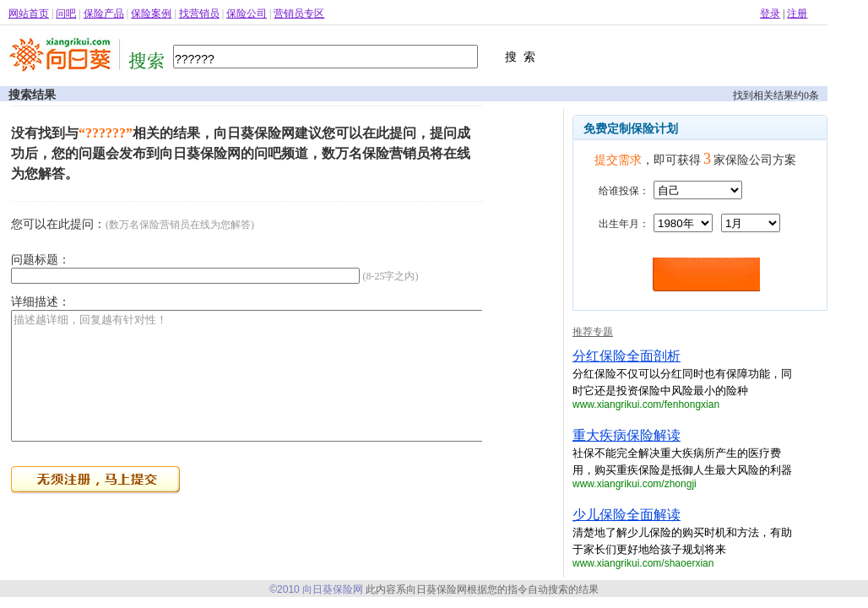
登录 (770, 14)
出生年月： (624, 224)
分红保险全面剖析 (627, 356)
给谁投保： (624, 191)
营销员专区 (299, 14)
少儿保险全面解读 (627, 515)
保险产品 (104, 14)
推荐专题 (593, 332)
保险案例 (151, 14)
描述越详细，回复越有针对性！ (286, 388)
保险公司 (247, 14)
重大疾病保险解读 (627, 435)
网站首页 (29, 14)
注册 (797, 14)
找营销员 (199, 14)
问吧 (66, 14)
